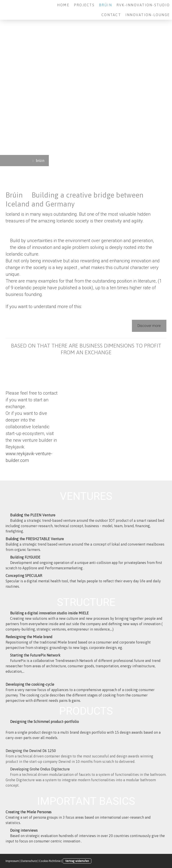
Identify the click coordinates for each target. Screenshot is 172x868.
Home (63, 5)
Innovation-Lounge (148, 15)
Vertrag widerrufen (77, 861)
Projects (84, 5)
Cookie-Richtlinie (50, 861)
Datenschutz (29, 861)
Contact (111, 15)
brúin (105, 5)
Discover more (149, 326)
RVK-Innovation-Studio (143, 5)
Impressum (12, 861)
